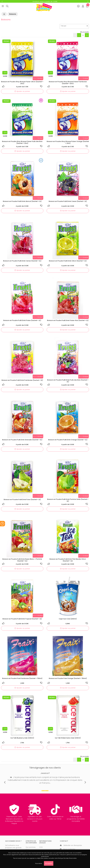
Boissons (13, 14)
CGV (41, 847)
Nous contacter (69, 849)
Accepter (49, 863)
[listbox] (74, 26)
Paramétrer (39, 864)
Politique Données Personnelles (67, 858)
